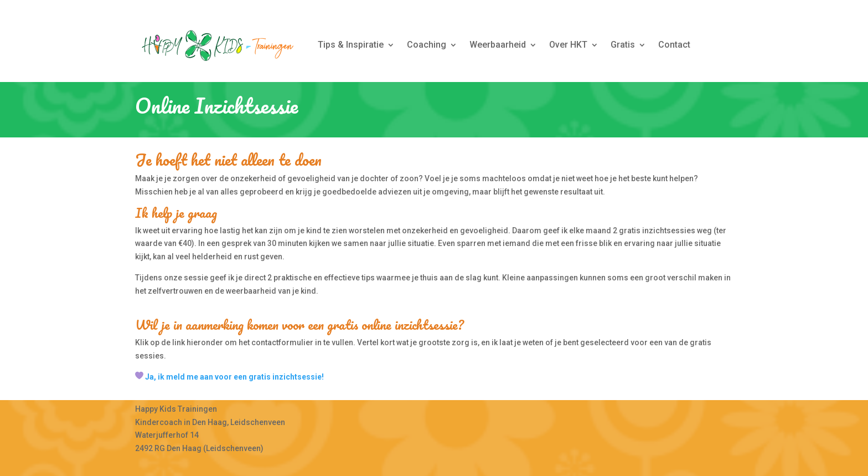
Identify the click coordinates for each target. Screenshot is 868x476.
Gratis (623, 45)
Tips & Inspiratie (351, 45)
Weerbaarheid (498, 45)
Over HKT (568, 45)
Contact (674, 45)
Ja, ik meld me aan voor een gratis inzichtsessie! (234, 377)
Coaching (427, 45)
